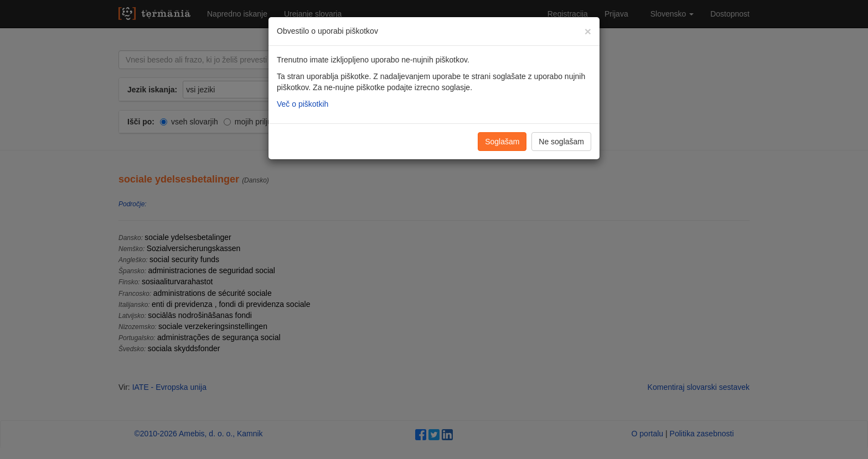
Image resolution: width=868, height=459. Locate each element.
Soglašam (502, 142)
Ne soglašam (561, 142)
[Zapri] (588, 31)
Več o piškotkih (303, 104)
